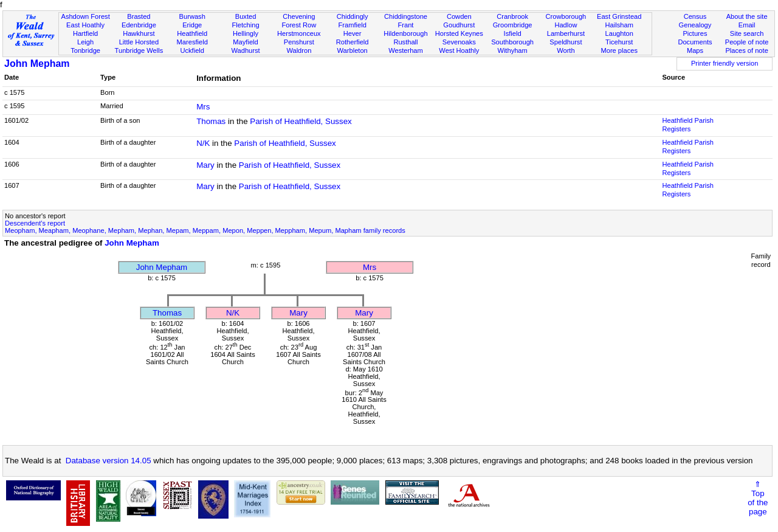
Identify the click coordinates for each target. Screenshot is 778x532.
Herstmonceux (299, 33)
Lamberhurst (566, 33)
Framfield (353, 25)
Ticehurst (619, 42)
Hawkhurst (139, 33)
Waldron (299, 50)
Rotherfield (353, 42)
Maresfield (192, 42)
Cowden (459, 16)
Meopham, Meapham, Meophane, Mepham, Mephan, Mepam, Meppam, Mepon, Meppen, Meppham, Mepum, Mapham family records (205, 230)
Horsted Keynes (459, 33)
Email (747, 25)
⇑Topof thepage (758, 498)
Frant (406, 25)
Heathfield (192, 33)
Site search (747, 33)
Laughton (619, 33)
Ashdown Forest (85, 16)
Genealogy (695, 25)
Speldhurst (566, 42)
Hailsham (619, 25)
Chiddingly (353, 16)
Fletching (246, 25)
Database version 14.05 (108, 461)
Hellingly (246, 33)
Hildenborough (405, 33)
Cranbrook (512, 16)
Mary (205, 165)
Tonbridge (85, 50)
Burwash (192, 16)
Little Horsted (139, 42)
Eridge (192, 25)
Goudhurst (459, 25)
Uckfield (192, 50)
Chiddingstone (406, 16)
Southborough (512, 42)
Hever (353, 33)
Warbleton (353, 50)
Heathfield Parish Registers (688, 125)
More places (619, 50)
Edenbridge (139, 25)
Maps (695, 50)
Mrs (203, 107)
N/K (203, 143)
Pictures (695, 33)
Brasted (139, 16)
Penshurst (299, 42)
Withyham (512, 50)
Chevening (299, 16)
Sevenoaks (459, 42)
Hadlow (566, 25)
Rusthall (405, 42)
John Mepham (37, 64)
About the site (747, 16)
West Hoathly (459, 50)
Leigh (85, 42)
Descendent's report (35, 223)
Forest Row (299, 25)
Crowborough (566, 16)
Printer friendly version (725, 63)
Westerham (406, 50)
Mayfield (245, 42)
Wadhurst (245, 50)
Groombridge (513, 25)
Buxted (246, 16)
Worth (566, 50)
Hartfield (85, 33)
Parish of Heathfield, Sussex (301, 121)
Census (695, 16)
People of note (747, 42)
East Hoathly (85, 25)
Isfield (513, 33)
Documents (695, 42)
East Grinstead (619, 16)
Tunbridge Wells (139, 50)
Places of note (746, 50)
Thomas (211, 121)
